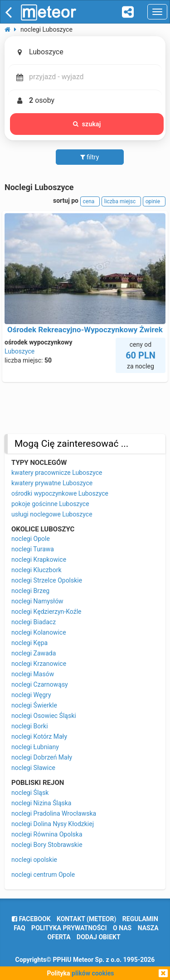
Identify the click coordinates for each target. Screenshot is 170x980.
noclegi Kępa (29, 643)
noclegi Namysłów (37, 601)
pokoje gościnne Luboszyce (50, 504)
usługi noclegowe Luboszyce (52, 514)
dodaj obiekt (99, 937)
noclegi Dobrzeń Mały (42, 757)
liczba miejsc (121, 201)
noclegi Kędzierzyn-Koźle (46, 612)
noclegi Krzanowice (39, 664)
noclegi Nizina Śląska (41, 803)
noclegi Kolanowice (39, 632)
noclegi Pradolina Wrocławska (54, 813)
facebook (31, 919)
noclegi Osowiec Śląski (44, 716)
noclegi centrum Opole (43, 875)
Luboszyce (19, 351)
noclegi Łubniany (35, 747)
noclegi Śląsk (30, 793)
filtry (90, 157)
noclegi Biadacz (34, 622)
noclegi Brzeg (30, 591)
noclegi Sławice (33, 768)
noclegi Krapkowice (39, 559)
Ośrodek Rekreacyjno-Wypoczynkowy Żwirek (85, 330)
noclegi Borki (30, 726)
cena (90, 201)
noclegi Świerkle (34, 705)
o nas (122, 928)
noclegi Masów (33, 674)
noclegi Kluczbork (36, 570)
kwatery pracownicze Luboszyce (57, 473)
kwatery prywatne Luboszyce (52, 483)
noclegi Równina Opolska (47, 834)
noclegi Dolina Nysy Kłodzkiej (53, 824)
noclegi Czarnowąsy (40, 684)
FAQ (19, 928)
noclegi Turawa (33, 549)
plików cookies (93, 973)
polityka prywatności (69, 928)
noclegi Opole (31, 539)
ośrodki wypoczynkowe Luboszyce (60, 493)
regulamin (140, 919)
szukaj (87, 124)
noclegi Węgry (31, 695)
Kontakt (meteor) (86, 919)
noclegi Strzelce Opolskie (47, 580)
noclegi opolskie (34, 860)
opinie (154, 201)
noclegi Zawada (34, 653)
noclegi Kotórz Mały (39, 736)
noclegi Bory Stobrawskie (47, 845)
